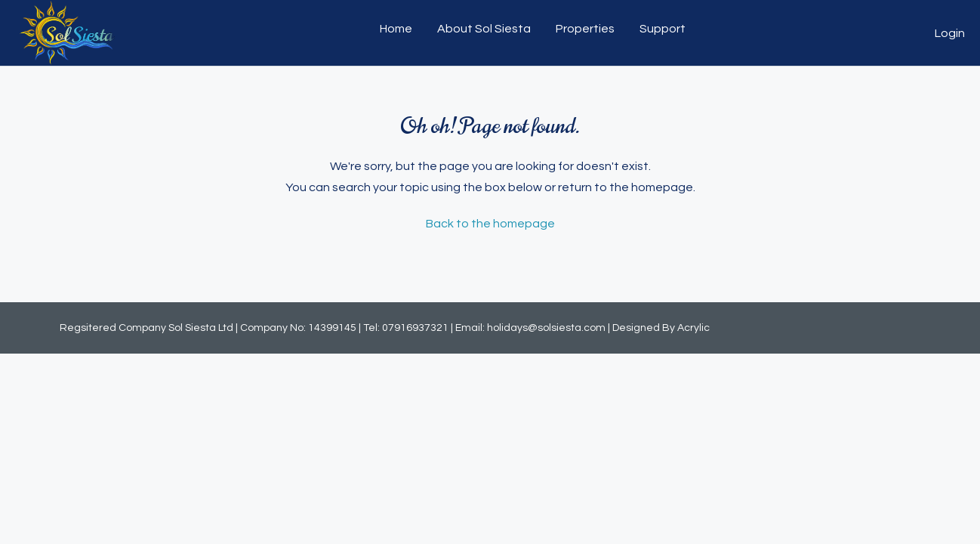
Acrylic (693, 328)
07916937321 (415, 328)
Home (396, 29)
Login (950, 33)
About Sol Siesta (484, 29)
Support (663, 29)
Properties (585, 29)
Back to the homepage (490, 224)
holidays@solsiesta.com (546, 328)
